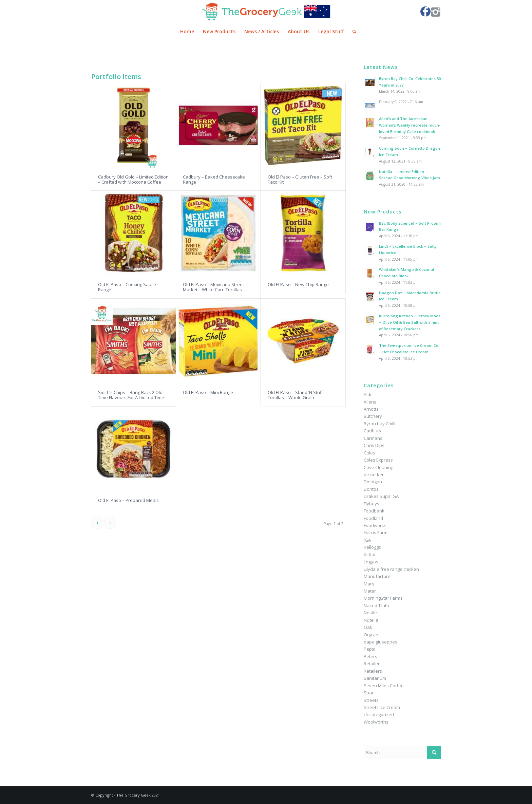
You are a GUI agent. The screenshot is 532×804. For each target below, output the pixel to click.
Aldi (367, 394)
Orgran (371, 635)
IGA (367, 540)
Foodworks (375, 525)
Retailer (372, 663)
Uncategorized (379, 714)
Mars (369, 584)
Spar (369, 693)
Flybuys (372, 504)
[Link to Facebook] (425, 12)
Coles (369, 453)
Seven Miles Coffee (384, 686)
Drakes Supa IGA (381, 496)
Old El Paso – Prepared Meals (128, 500)
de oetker (374, 474)
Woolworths (376, 722)
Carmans (373, 438)
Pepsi (369, 649)
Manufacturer (378, 576)
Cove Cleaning (378, 467)
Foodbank (374, 511)
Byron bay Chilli (379, 424)
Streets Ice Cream (382, 707)
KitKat (370, 555)
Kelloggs (372, 547)
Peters (370, 656)
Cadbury (373, 431)
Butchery (373, 416)
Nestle (370, 613)
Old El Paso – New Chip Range (298, 284)
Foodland (373, 518)
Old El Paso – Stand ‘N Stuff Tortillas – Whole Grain (295, 395)
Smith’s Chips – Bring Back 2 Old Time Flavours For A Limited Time (131, 395)
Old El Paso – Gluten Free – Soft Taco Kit (300, 179)
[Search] (352, 32)
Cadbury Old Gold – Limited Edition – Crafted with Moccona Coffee (133, 179)
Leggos (371, 562)
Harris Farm (376, 532)
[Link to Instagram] (436, 12)
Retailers (373, 671)
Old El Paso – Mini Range (208, 392)
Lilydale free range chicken (391, 569)
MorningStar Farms (383, 598)
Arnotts (371, 409)
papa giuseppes (381, 642)
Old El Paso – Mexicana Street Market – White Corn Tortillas (213, 287)
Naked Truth (376, 605)
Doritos (371, 489)
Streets (371, 700)
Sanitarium (375, 678)
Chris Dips (374, 445)
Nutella (371, 620)
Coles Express (378, 460)
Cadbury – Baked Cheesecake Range (214, 179)
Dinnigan (373, 482)
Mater (370, 591)
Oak (368, 627)
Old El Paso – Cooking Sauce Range (127, 287)
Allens (370, 402)
